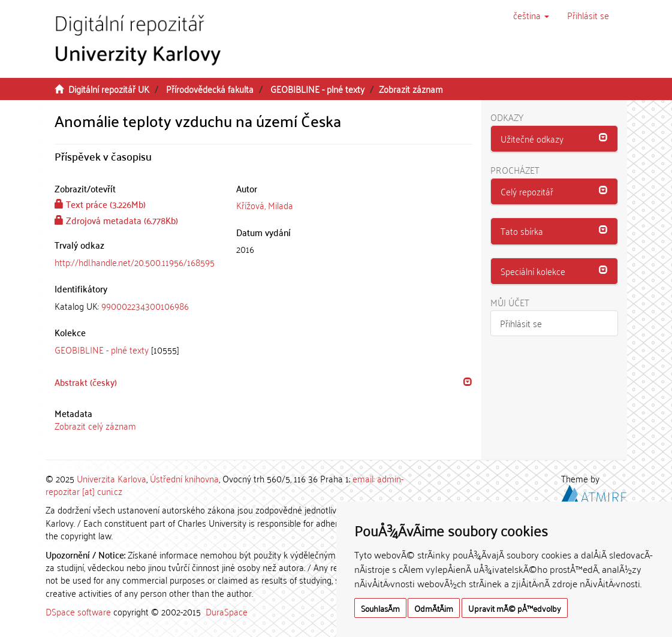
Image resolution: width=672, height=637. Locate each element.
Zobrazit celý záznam (95, 425)
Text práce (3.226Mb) (100, 204)
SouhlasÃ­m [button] (380, 608)
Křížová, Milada (265, 205)
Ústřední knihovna (184, 478)
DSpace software (78, 611)
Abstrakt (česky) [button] (86, 382)
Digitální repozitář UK (109, 89)
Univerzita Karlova (112, 478)
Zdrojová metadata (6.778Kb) (116, 220)
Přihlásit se (521, 323)
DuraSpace (227, 611)
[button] (531, 15)
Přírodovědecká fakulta (210, 89)
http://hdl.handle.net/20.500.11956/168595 (135, 262)
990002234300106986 (145, 306)
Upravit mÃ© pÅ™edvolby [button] (515, 608)
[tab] (136, 306)
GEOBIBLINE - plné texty (317, 89)
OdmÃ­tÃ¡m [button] (434, 608)
